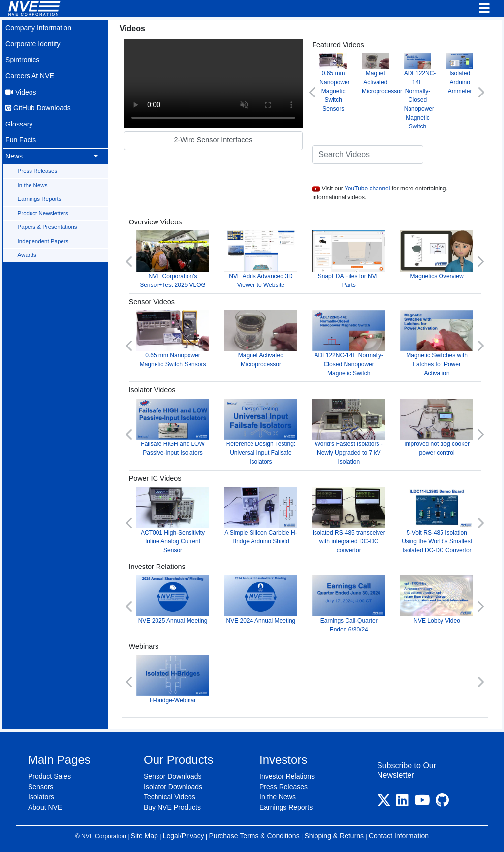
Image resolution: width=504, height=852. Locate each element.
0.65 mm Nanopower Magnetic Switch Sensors (336, 82)
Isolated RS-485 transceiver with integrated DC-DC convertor (350, 519)
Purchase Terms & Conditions (254, 833)
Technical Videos (170, 794)
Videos (21, 91)
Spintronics (23, 59)
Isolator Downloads (173, 784)
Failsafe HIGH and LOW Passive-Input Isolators (175, 426)
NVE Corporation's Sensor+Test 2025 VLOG (175, 259)
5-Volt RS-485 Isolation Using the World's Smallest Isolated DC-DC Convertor (438, 519)
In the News (33, 183)
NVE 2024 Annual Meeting (263, 598)
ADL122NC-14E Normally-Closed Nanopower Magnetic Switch (421, 91)
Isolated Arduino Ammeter (460, 74)
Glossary (19, 123)
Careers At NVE (30, 75)
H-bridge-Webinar (175, 677)
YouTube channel (369, 188)
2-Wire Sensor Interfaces (215, 139)
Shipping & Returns (334, 833)
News (14, 154)
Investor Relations (287, 774)
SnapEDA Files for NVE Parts (350, 259)
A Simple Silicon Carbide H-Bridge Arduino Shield (263, 515)
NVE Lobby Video (438, 598)
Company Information (39, 28)
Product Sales (49, 774)
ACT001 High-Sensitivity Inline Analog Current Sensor (175, 519)
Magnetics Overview (438, 255)
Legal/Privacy (184, 833)
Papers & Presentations (47, 224)
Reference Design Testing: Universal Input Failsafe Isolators (263, 431)
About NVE (45, 805)
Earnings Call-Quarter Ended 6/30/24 (350, 602)
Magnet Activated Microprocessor (383, 74)
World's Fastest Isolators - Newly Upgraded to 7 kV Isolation (350, 431)
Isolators (41, 794)
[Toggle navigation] (484, 9)
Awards (27, 252)
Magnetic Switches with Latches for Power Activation (438, 343)
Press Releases (38, 169)
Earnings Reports (40, 197)
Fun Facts (21, 138)
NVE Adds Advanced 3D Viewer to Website (263, 259)
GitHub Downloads (38, 107)
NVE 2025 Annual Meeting (175, 598)
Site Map (144, 833)
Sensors (41, 784)
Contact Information (399, 833)
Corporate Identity (33, 43)
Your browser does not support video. (215, 83)
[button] (314, 92)
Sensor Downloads (173, 774)
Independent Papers (43, 238)
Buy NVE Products (172, 805)
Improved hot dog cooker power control (438, 426)
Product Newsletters (43, 211)
